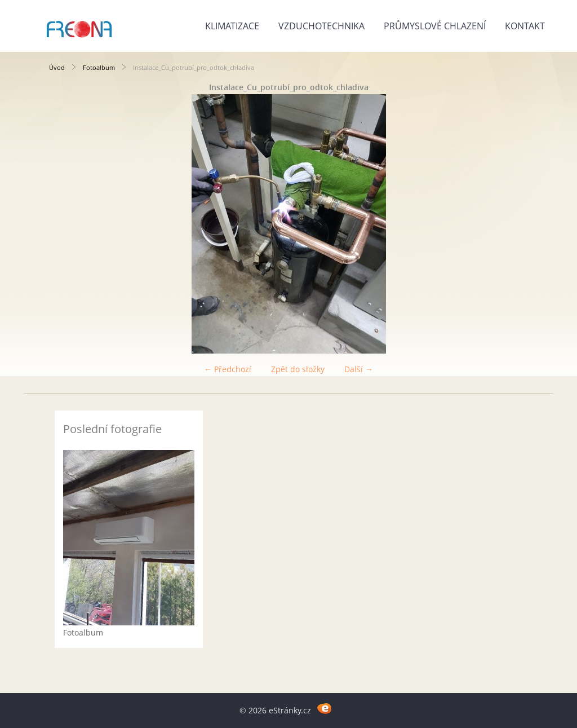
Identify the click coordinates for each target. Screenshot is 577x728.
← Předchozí (228, 369)
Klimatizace (232, 26)
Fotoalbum (99, 67)
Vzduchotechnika (321, 26)
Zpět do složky (298, 369)
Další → (359, 369)
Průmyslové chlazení (435, 26)
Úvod (57, 67)
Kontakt (525, 26)
